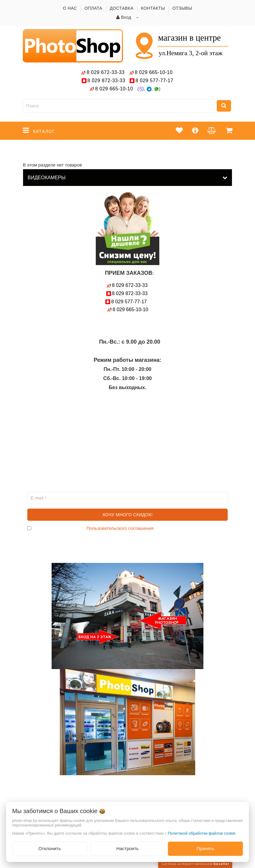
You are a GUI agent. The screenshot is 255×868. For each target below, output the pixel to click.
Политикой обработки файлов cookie (202, 833)
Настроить (127, 848)
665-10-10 (155, 72)
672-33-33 (105, 72)
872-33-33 (106, 81)
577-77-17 (154, 81)
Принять (205, 848)
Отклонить (49, 848)
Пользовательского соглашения (120, 528)
